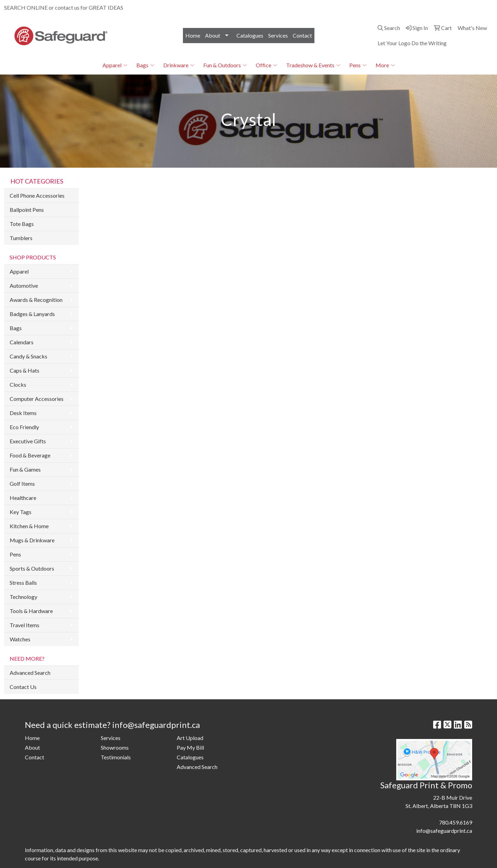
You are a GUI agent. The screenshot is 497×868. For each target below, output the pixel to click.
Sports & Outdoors (32, 568)
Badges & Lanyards (32, 314)
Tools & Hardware (31, 611)
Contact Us (23, 687)
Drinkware (179, 65)
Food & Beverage (30, 455)
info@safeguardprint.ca (461, 7)
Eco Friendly (24, 427)
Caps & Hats (25, 370)
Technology (23, 597)
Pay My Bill (190, 747)
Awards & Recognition (36, 300)
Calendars (22, 342)
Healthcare (23, 498)
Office (266, 65)
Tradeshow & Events (313, 65)
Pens (358, 65)
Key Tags (21, 512)
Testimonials (116, 757)
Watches (20, 639)
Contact (302, 35)
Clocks (18, 384)
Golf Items (22, 484)
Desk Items (23, 413)
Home (193, 35)
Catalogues (250, 35)
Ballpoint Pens (27, 210)
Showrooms (115, 747)
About (213, 35)
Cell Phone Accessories (37, 195)
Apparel (115, 65)
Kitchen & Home (29, 526)
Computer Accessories (37, 399)
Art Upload (190, 738)
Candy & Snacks (28, 356)
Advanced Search (30, 673)
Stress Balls (23, 583)
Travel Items (25, 625)
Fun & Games (25, 469)
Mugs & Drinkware (32, 540)
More (385, 65)
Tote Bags (22, 224)
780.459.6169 (412, 7)
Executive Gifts (28, 441)
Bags (145, 65)
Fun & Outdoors (225, 65)
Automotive (24, 285)
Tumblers (21, 238)
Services (278, 35)
